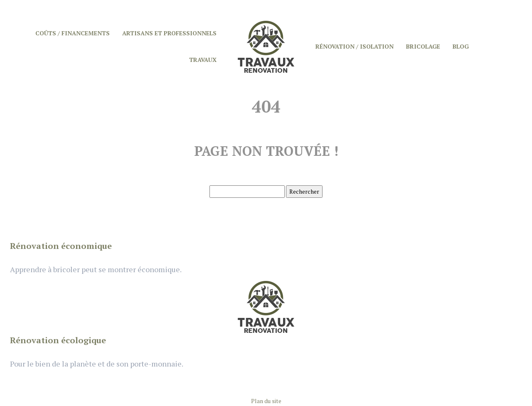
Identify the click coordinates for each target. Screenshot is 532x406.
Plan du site (266, 401)
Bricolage (423, 46)
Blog (461, 46)
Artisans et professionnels (169, 33)
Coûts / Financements (73, 33)
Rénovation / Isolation (355, 46)
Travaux (203, 60)
